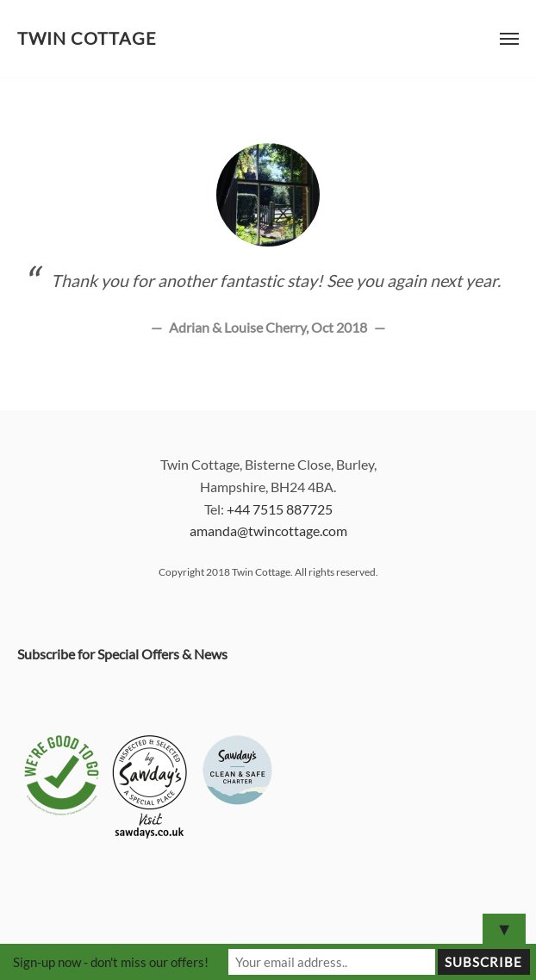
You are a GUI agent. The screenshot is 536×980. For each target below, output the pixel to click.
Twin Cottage (87, 38)
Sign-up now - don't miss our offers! (111, 962)
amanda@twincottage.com (268, 531)
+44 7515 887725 (280, 509)
